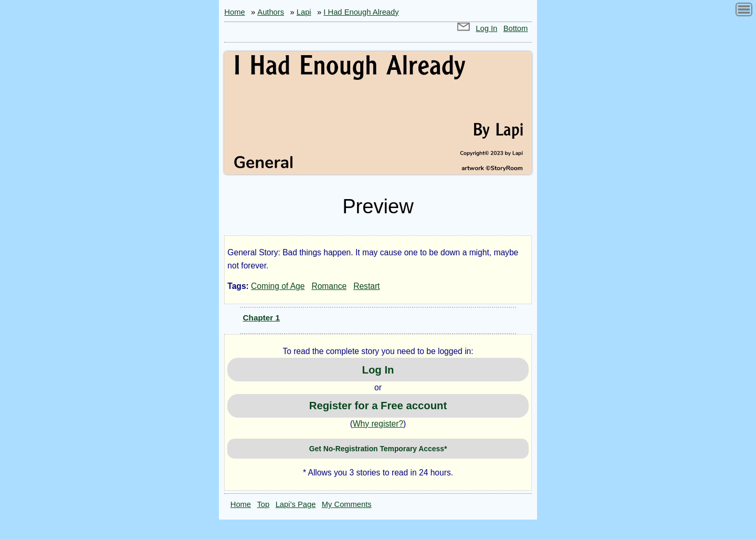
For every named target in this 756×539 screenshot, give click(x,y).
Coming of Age (278, 286)
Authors (271, 12)
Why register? (378, 424)
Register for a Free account (378, 406)
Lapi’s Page (296, 504)
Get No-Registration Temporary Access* (378, 449)
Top (264, 504)
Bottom (516, 28)
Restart (366, 286)
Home (234, 12)
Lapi (304, 12)
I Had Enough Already (361, 12)
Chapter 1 (261, 318)
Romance (329, 286)
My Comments (347, 504)
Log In (486, 28)
